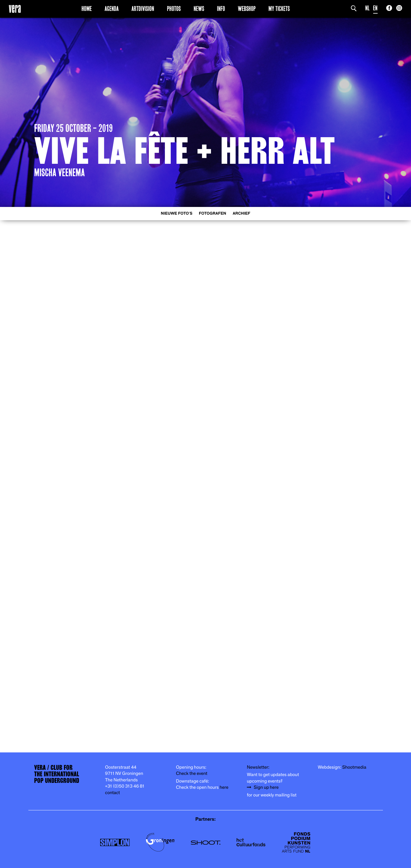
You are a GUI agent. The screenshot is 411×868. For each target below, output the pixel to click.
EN (375, 8)
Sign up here (266, 787)
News (199, 9)
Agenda (112, 9)
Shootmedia (354, 767)
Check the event (192, 774)
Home (87, 9)
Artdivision (143, 9)
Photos (174, 9)
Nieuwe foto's (177, 214)
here (224, 787)
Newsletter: (258, 767)
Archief (242, 214)
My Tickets (279, 9)
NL (367, 8)
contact (113, 793)
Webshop (247, 9)
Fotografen (213, 214)
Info (221, 9)
